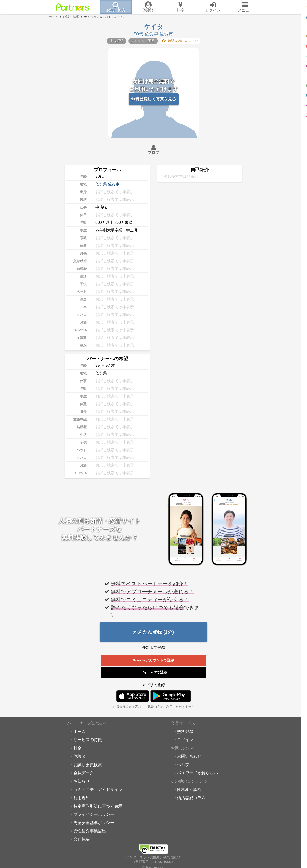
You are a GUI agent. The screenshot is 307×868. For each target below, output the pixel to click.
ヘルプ (183, 765)
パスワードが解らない (197, 774)
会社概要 (82, 840)
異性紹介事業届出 (90, 832)
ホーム (80, 732)
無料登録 (185, 732)
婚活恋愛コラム (191, 798)
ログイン (185, 740)
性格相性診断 (189, 790)
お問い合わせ (189, 757)
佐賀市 (114, 184)
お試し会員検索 (88, 765)
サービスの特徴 (88, 740)
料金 (77, 749)
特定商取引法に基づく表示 (98, 807)
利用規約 (82, 798)
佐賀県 (101, 184)
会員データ (84, 774)
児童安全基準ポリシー (94, 823)
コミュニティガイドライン (98, 790)
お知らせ (82, 782)
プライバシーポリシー (94, 815)
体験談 (80, 757)
